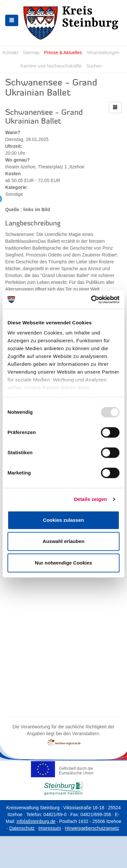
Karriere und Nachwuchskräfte (51, 66)
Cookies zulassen (63, 520)
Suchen (94, 66)
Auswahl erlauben (63, 541)
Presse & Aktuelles (63, 53)
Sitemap (31, 53)
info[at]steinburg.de (36, 821)
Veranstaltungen (103, 53)
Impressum (50, 828)
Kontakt (10, 53)
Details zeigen (90, 499)
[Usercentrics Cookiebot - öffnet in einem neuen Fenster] (91, 300)
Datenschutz (22, 828)
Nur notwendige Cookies (63, 563)
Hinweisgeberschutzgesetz (92, 828)
